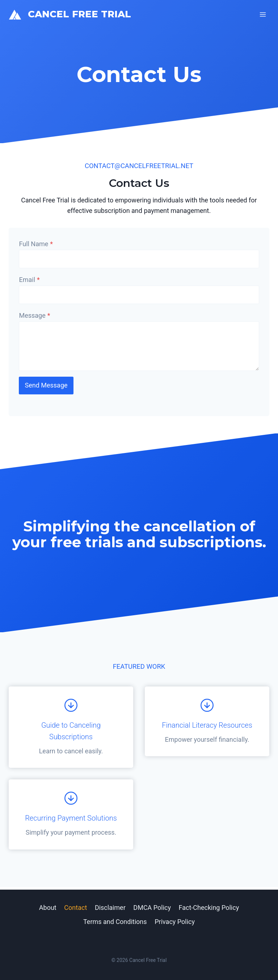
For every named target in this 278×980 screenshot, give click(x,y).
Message (36, 316)
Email (31, 281)
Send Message (47, 387)
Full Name (37, 245)
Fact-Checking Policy (209, 908)
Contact (75, 908)
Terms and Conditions (115, 922)
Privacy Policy (175, 922)
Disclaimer (110, 908)
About (48, 908)
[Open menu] (263, 14)
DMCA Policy (152, 908)
